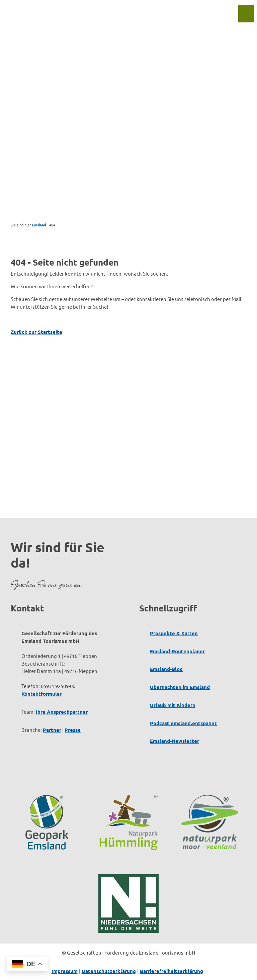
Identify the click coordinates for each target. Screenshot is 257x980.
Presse (73, 729)
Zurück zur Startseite (36, 332)
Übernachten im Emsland (180, 687)
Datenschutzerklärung (109, 971)
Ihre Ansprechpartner (62, 711)
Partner (52, 729)
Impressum (65, 971)
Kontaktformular (41, 694)
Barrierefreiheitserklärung (172, 971)
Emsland (39, 225)
